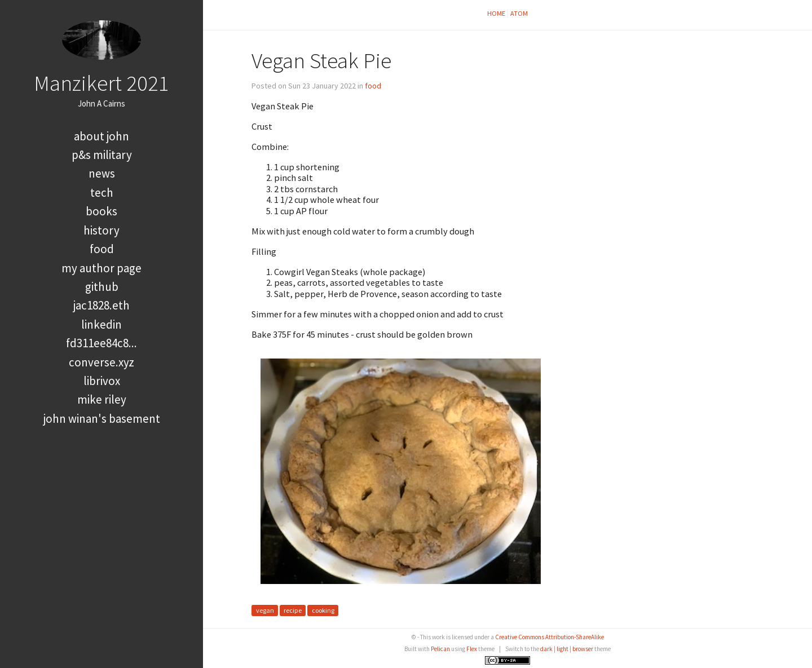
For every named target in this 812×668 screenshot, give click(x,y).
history (101, 230)
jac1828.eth (101, 305)
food (102, 249)
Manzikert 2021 (101, 83)
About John (101, 136)
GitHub (102, 287)
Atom (519, 13)
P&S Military (102, 155)
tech (102, 193)
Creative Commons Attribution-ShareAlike (550, 637)
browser (583, 649)
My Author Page (101, 268)
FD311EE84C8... (101, 343)
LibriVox (102, 381)
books (101, 211)
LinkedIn (101, 324)
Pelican (440, 649)
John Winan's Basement (102, 419)
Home (496, 13)
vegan (265, 610)
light (562, 649)
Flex (472, 649)
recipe (293, 610)
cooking (323, 610)
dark (546, 649)
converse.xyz (101, 362)
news (102, 173)
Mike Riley (102, 399)
